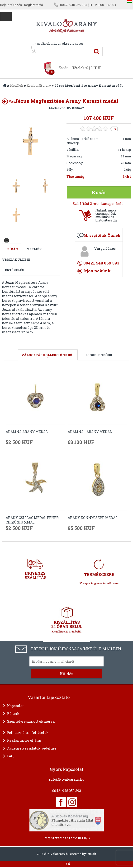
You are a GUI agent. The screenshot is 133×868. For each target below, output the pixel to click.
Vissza (10, 101)
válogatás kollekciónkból (48, 355)
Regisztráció (33, 5)
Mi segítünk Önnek (102, 235)
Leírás (11, 249)
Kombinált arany (39, 85)
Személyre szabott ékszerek (31, 721)
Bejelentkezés (11, 5)
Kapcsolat (15, 706)
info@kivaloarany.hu (67, 779)
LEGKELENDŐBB (99, 355)
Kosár (63, 68)
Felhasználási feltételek (28, 733)
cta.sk (92, 854)
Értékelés (14, 270)
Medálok (17, 85)
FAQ (10, 756)
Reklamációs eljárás (24, 740)
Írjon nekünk (97, 271)
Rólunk (13, 714)
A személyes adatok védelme (32, 748)
